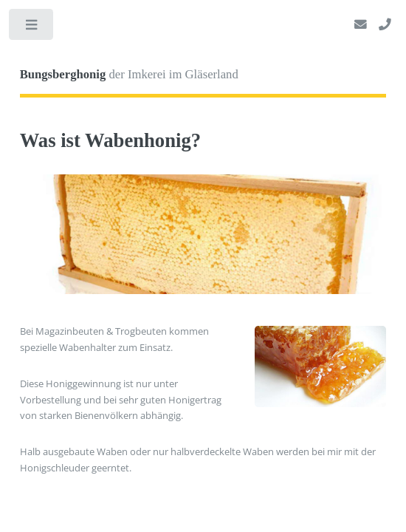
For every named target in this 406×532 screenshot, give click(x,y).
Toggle (32, 28)
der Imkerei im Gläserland (129, 74)
